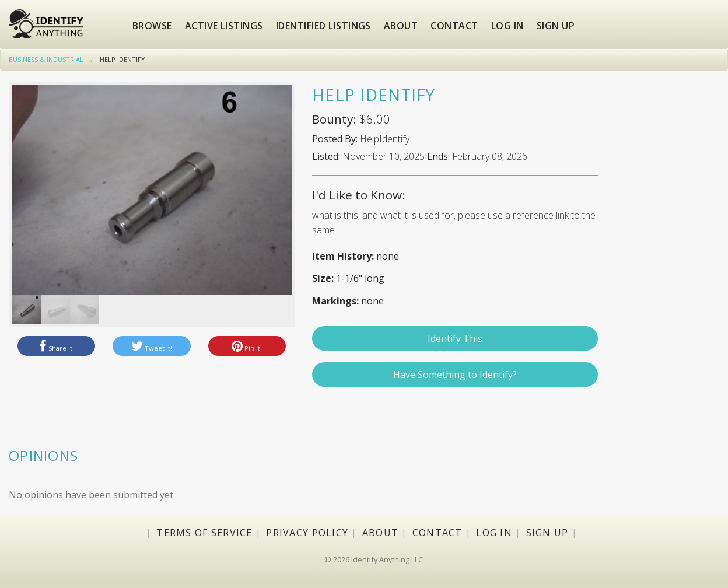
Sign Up (547, 533)
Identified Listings (323, 26)
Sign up (556, 26)
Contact (454, 26)
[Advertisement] (667, 264)
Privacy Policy (307, 533)
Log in (508, 26)
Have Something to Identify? (455, 374)
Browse (152, 26)
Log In (494, 533)
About (401, 26)
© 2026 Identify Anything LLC (374, 559)
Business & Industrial (46, 59)
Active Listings (224, 26)
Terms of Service (204, 533)
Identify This (455, 338)
